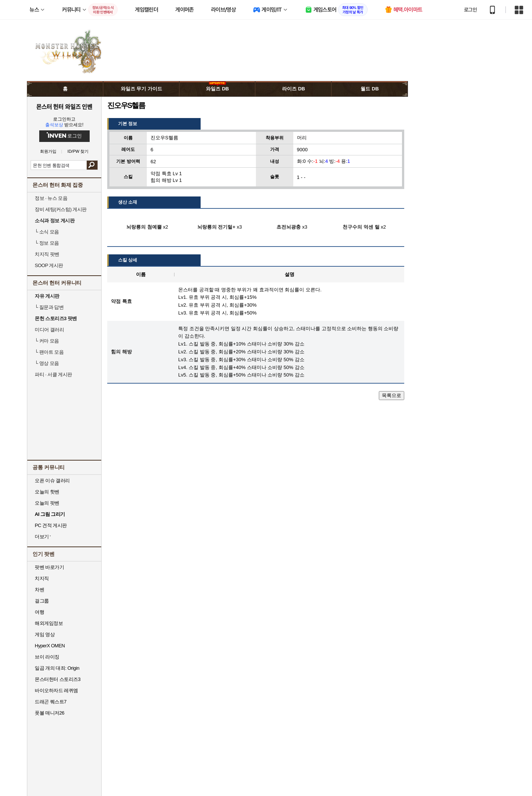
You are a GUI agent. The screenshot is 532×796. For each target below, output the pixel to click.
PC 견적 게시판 (51, 525)
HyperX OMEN (50, 646)
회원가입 (48, 151)
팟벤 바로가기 (49, 567)
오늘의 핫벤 (47, 492)
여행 (39, 612)
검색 (92, 165)
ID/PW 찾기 (78, 151)
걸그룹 (42, 601)
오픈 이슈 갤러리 (52, 481)
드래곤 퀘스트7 (51, 702)
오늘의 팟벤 (47, 503)
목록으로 (392, 395)
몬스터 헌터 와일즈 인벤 (64, 106)
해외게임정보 (49, 623)
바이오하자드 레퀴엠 (56, 690)
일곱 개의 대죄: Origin (57, 668)
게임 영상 (45, 634)
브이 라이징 (47, 657)
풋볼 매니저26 (50, 713)
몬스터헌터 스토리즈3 (58, 679)
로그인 (470, 10)
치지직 (42, 578)
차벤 (39, 590)
